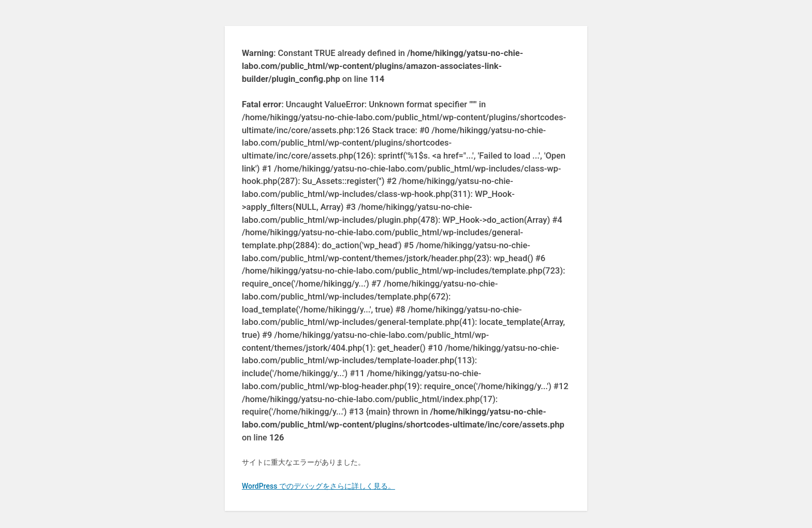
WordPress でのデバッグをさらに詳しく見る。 (318, 486)
